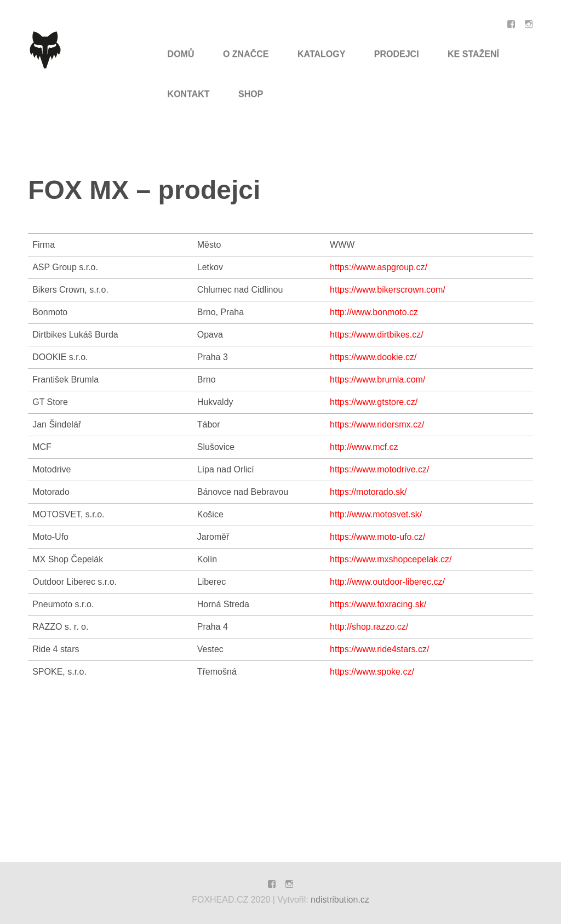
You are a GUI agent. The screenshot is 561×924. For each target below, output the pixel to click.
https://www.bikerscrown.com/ (388, 290)
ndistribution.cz (340, 900)
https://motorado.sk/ (368, 492)
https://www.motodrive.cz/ (379, 469)
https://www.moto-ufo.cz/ (377, 537)
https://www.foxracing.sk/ (378, 604)
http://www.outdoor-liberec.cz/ (387, 582)
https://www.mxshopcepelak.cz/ (391, 559)
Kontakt (189, 94)
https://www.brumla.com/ (377, 380)
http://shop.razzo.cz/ (369, 627)
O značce (246, 54)
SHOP (251, 94)
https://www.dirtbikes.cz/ (377, 335)
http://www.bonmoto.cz (374, 312)
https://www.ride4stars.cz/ (379, 649)
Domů (181, 54)
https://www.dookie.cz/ (373, 357)
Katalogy (321, 54)
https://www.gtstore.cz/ (374, 402)
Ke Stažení (473, 54)
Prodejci (397, 54)
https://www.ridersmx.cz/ (377, 424)
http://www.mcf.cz (364, 447)
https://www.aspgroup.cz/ (379, 267)
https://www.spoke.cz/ (372, 672)
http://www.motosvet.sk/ (376, 514)
